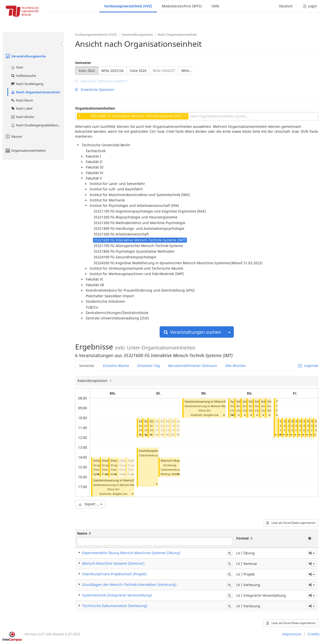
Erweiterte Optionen (95, 90)
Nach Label (21, 108)
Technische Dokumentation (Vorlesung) (115, 606)
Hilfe (215, 6)
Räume (13, 136)
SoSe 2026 (138, 71)
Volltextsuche (23, 76)
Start (17, 67)
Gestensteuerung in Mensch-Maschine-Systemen (129, 480)
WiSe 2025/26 (112, 71)
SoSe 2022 (87, 71)
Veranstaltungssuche (25, 56)
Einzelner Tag (149, 366)
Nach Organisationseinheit (35, 92)
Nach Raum (22, 100)
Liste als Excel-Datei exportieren (291, 523)
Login (310, 6)
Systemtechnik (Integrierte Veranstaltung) (117, 595)
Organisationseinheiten (25, 150)
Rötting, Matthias (172, 474)
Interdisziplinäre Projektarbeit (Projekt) (114, 574)
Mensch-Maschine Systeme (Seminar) (113, 563)
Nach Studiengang (27, 84)
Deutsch (286, 6)
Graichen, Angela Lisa (113, 494)
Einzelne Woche (116, 366)
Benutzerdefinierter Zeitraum (193, 366)
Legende (308, 366)
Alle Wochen (236, 366)
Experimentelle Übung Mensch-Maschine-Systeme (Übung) (131, 553)
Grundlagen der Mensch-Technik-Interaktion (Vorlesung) (129, 585)
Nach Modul (22, 117)
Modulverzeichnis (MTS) (182, 6)
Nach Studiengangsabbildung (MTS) (37, 125)
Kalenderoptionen (93, 381)
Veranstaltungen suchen (192, 332)
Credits (314, 634)
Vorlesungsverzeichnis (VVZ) (128, 6)
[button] (98, 474)
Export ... (90, 504)
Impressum (292, 634)
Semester (83, 63)
